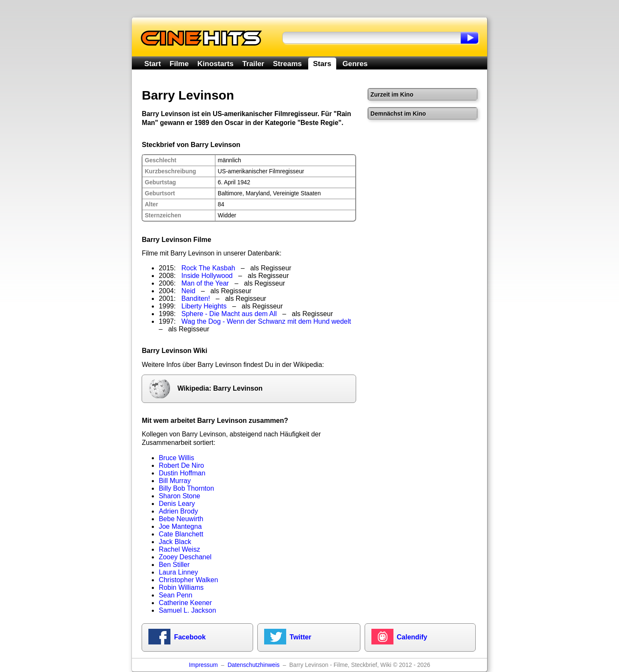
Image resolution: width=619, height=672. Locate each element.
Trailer (253, 64)
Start (152, 64)
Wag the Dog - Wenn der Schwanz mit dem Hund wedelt (266, 321)
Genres (355, 64)
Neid (188, 291)
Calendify (412, 637)
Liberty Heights (204, 306)
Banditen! (196, 299)
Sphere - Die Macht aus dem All (229, 314)
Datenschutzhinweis (254, 665)
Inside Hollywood (207, 276)
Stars (322, 64)
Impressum (203, 665)
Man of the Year (205, 283)
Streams (287, 64)
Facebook (190, 637)
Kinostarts (216, 64)
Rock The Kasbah (208, 268)
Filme (179, 64)
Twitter (300, 637)
